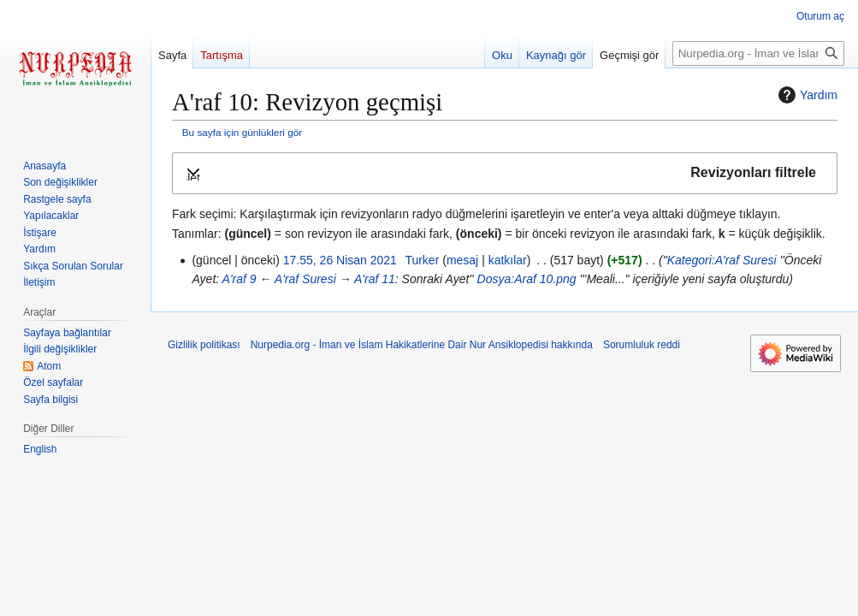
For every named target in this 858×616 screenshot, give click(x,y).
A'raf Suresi (305, 279)
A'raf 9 (240, 279)
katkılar (508, 260)
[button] (505, 173)
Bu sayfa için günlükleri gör (242, 132)
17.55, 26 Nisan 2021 (340, 260)
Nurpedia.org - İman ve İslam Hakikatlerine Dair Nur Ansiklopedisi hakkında (422, 345)
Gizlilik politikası (204, 345)
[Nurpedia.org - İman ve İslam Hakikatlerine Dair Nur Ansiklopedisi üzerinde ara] (758, 53)
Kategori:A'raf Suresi (722, 260)
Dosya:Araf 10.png (527, 279)
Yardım (806, 95)
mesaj (462, 260)
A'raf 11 (375, 279)
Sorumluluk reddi (642, 345)
